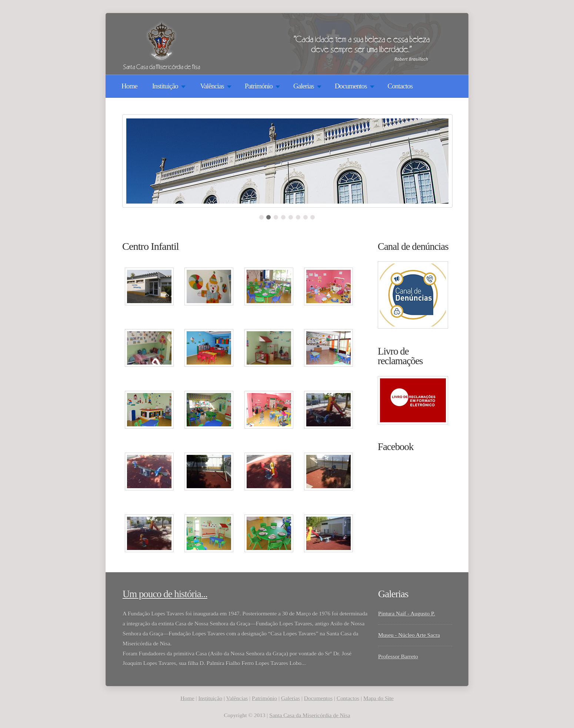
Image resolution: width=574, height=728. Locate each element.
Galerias (291, 698)
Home (129, 86)
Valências (237, 698)
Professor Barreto (398, 656)
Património (264, 698)
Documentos (318, 698)
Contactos (400, 86)
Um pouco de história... (165, 594)
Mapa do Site (378, 698)
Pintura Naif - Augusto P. (407, 613)
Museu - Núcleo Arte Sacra (409, 635)
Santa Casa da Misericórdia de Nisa (310, 715)
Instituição (210, 698)
